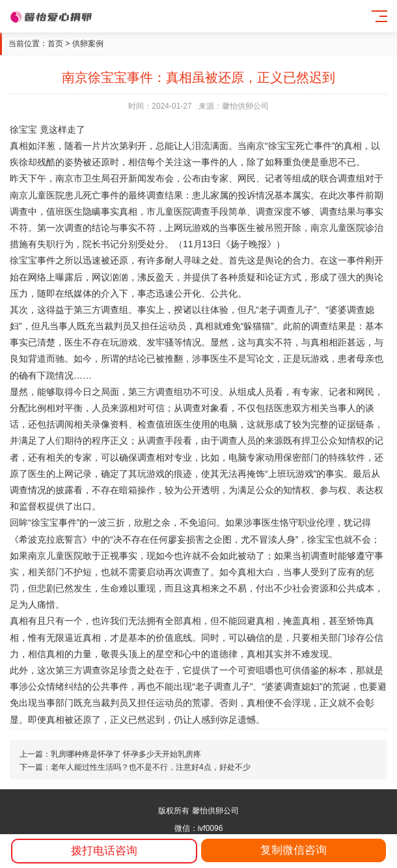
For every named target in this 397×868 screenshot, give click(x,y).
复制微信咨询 (294, 850)
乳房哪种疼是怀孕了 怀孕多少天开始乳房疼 (126, 754)
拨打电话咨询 (104, 851)
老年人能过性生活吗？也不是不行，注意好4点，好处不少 (151, 767)
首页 (55, 44)
